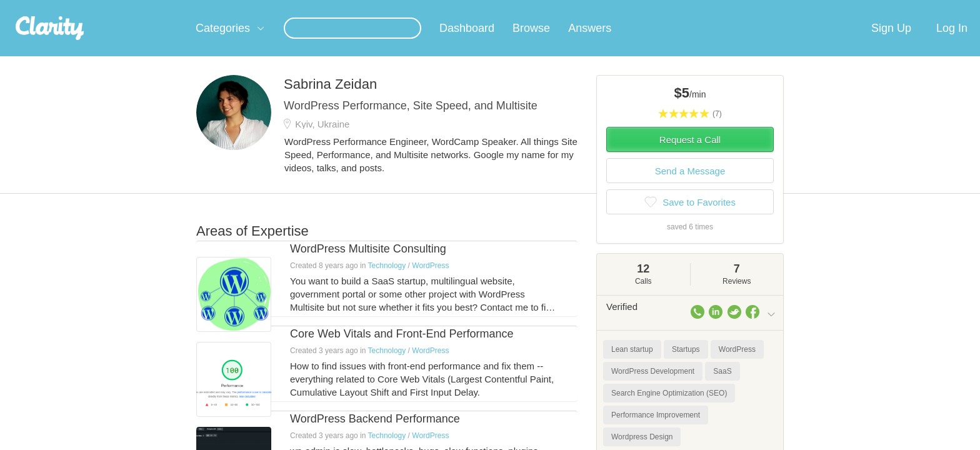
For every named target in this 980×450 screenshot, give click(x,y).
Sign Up (891, 43)
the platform (177, 7)
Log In (952, 43)
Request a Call (690, 155)
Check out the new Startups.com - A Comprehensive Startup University (640, 8)
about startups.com (821, 8)
